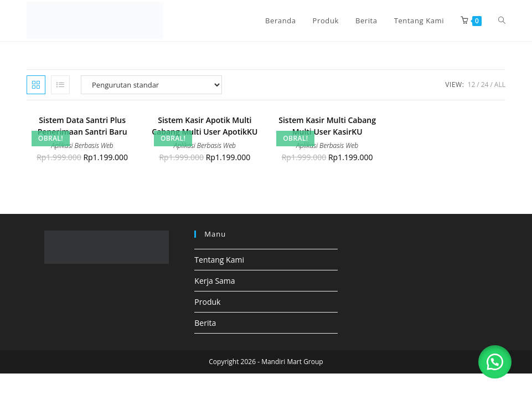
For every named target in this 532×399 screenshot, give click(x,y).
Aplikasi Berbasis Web (82, 145)
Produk (207, 302)
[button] (493, 360)
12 (472, 85)
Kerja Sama (215, 281)
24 (485, 85)
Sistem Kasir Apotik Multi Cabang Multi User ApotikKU (205, 126)
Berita (205, 323)
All (500, 85)
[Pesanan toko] (151, 85)
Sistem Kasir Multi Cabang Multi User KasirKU (327, 126)
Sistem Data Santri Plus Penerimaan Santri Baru (82, 126)
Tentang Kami (219, 260)
